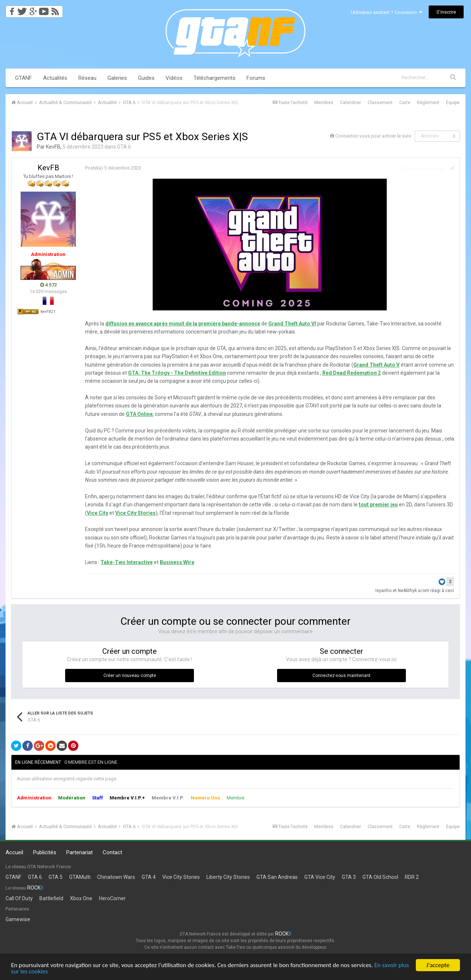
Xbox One (81, 898)
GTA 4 (149, 877)
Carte (405, 103)
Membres (324, 103)
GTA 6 (124, 147)
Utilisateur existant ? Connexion (386, 12)
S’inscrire (446, 12)
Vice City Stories (181, 877)
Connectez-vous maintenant (341, 676)
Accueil (14, 852)
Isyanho (383, 591)
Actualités (55, 78)
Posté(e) (113, 168)
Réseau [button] (87, 78)
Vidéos (174, 78)
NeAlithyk (407, 591)
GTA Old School (380, 877)
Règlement (428, 103)
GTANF (24, 78)
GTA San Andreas (277, 877)
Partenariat (79, 852)
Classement (380, 103)
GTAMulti (80, 877)
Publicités (45, 852)
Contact (112, 852)
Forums (256, 78)
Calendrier (350, 103)
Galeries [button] (117, 78)
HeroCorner (112, 898)
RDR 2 (412, 877)
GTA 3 (349, 877)
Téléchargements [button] (215, 78)
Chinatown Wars (116, 877)
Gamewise (18, 919)
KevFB (53, 147)
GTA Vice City (320, 877)
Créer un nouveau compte (130, 676)
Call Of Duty (19, 898)
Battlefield (51, 898)
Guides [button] (146, 78)
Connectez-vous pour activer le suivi (373, 136)
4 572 (48, 285)
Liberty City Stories (228, 877)
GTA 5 (56, 877)
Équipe (453, 103)
